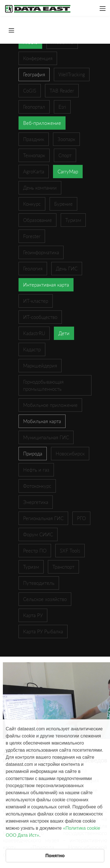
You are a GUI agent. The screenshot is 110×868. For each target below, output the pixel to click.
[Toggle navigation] (103, 9)
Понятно (55, 856)
